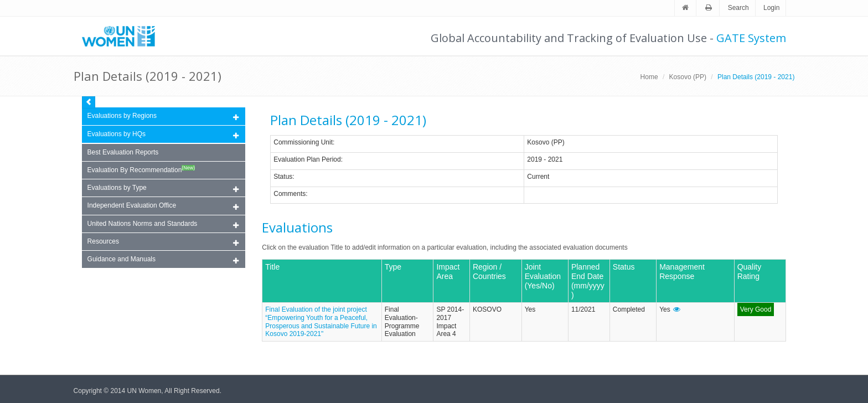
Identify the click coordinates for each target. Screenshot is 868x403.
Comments (290, 194)
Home (649, 77)
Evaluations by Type (163, 188)
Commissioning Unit (303, 142)
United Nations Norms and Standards (163, 224)
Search (738, 8)
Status (283, 177)
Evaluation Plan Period (307, 159)
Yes (530, 309)
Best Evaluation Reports (123, 152)
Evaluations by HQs (117, 134)
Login (771, 8)
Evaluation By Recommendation (141, 169)
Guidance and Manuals (163, 260)
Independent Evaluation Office (163, 206)
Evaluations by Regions (163, 117)
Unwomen (123, 36)
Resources (163, 242)
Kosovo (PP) (688, 77)
